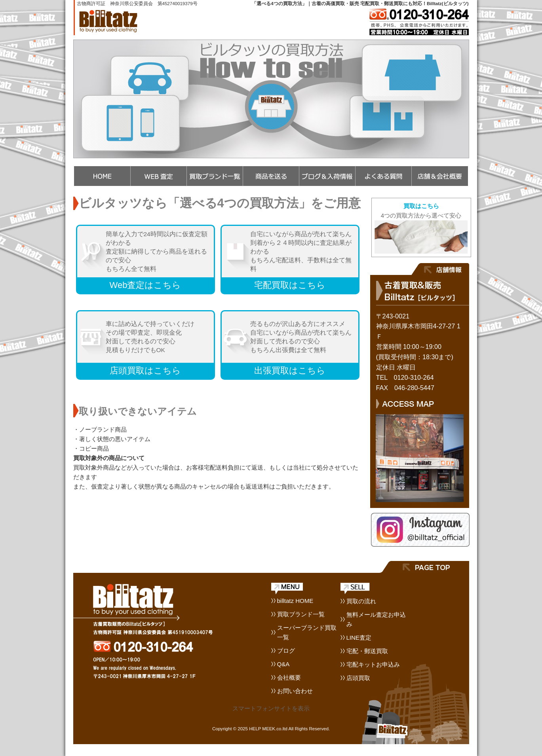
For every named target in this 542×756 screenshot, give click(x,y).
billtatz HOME (295, 601)
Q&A (283, 664)
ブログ (286, 651)
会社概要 (289, 677)
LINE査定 (359, 638)
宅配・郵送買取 (367, 651)
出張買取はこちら (290, 370)
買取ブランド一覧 (301, 614)
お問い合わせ (295, 691)
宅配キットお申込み (373, 664)
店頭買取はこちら (145, 370)
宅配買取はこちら (290, 285)
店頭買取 (358, 678)
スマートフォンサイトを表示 (271, 708)
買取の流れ (361, 601)
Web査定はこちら (145, 285)
